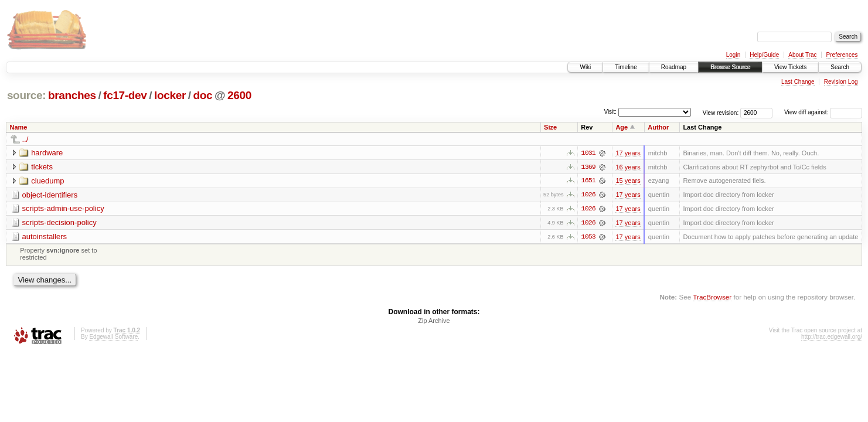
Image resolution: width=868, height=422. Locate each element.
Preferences (842, 55)
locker (170, 95)
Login (733, 55)
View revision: (721, 112)
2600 (239, 95)
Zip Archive (434, 321)
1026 (588, 195)
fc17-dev (125, 95)
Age (622, 127)
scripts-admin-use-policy (63, 209)
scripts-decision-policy (59, 223)
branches (72, 95)
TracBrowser (712, 297)
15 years (628, 181)
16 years (628, 167)
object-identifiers (50, 195)
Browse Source (730, 67)
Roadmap (674, 67)
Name (19, 127)
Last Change (798, 82)
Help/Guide (764, 55)
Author (658, 127)
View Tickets (790, 67)
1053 (588, 237)
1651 (588, 181)
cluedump (47, 181)
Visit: (610, 112)
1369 (588, 167)
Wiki (585, 67)
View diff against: (823, 112)
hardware (47, 153)
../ (25, 139)
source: (26, 95)
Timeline (626, 67)
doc (202, 95)
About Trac (802, 55)
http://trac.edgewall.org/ (832, 337)
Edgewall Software (113, 337)
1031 (588, 153)
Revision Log (841, 82)
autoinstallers (45, 237)
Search (840, 67)
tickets (42, 167)
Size (550, 127)
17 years (628, 153)
